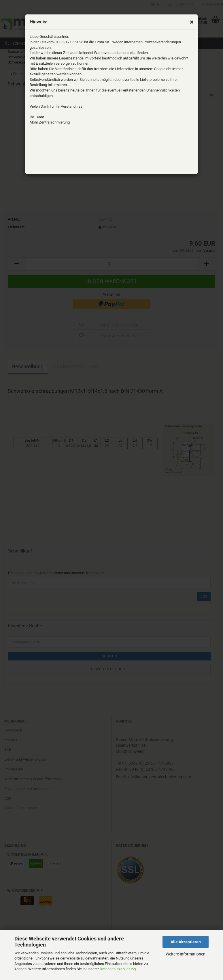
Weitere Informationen (186, 954)
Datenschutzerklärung (118, 969)
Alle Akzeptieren (186, 942)
